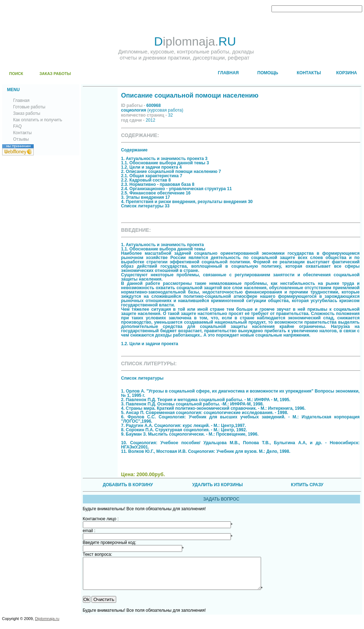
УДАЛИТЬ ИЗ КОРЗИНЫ (218, 485)
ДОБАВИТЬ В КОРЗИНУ (128, 485)
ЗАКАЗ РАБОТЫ (55, 74)
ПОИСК (16, 74)
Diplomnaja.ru (47, 625)
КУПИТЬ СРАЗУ (307, 485)
